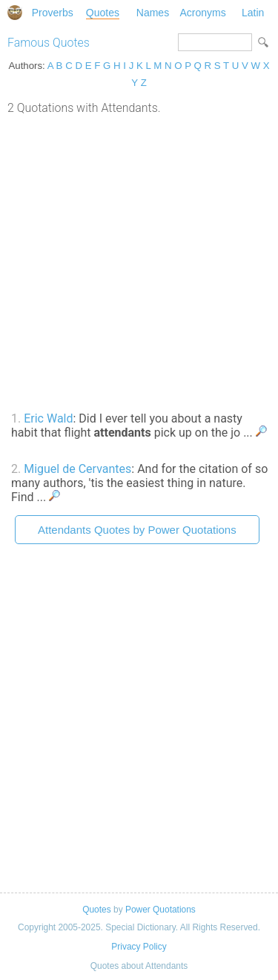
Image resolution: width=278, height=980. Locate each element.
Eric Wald (48, 418)
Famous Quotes (49, 43)
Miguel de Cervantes (77, 469)
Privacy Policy (139, 947)
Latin (253, 13)
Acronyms (202, 13)
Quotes (103, 13)
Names (153, 13)
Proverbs (53, 13)
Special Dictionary (15, 13)
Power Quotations (160, 910)
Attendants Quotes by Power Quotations (137, 530)
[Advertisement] (139, 261)
